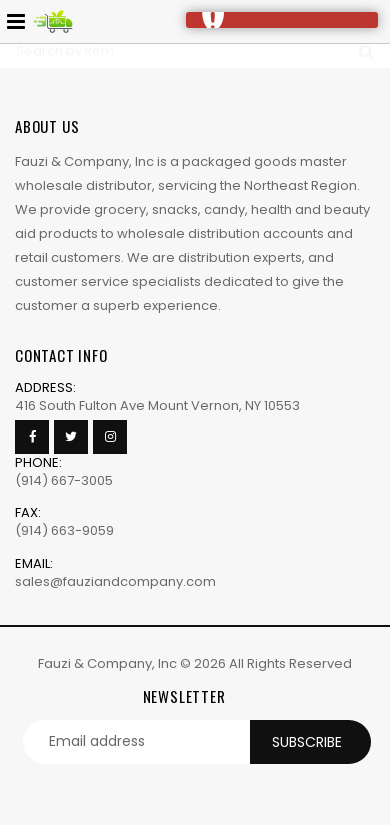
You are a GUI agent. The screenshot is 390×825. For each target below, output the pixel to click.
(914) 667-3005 (64, 480)
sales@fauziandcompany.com (115, 581)
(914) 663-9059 (64, 530)
